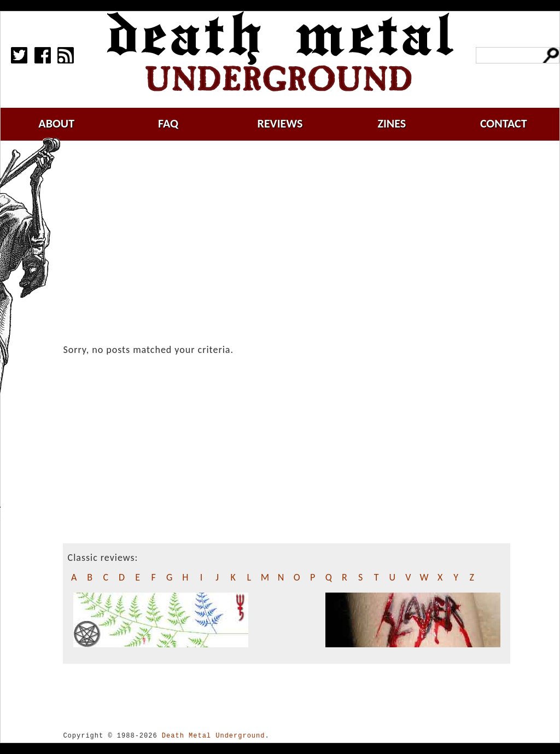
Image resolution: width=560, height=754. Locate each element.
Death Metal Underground (214, 736)
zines (392, 123)
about (56, 123)
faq (168, 123)
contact (504, 123)
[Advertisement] (293, 234)
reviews (280, 123)
